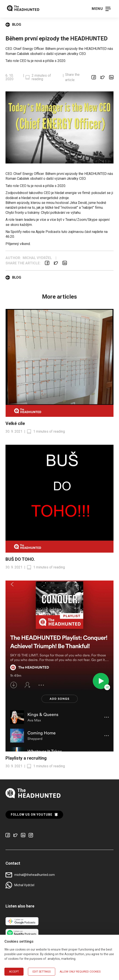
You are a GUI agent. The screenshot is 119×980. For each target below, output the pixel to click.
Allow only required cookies (80, 972)
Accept (14, 972)
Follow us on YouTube (34, 815)
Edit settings (42, 972)
